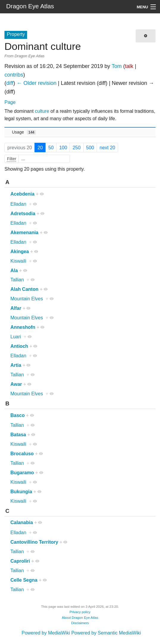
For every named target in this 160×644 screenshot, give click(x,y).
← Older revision (37, 83)
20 (40, 148)
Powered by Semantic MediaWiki (106, 633)
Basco (18, 415)
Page (10, 102)
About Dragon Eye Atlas (80, 618)
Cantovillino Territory (34, 542)
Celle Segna (24, 580)
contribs (14, 75)
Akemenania (24, 233)
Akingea (20, 252)
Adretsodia (23, 214)
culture (42, 111)
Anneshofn (23, 327)
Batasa (18, 435)
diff (10, 83)
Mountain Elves (27, 299)
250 (77, 148)
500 (90, 148)
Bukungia (21, 492)
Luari (16, 337)
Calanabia (22, 522)
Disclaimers (80, 623)
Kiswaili (18, 261)
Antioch (19, 346)
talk (129, 66)
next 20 (107, 148)
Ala (14, 271)
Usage (24, 132)
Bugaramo (22, 473)
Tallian (17, 280)
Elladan (18, 204)
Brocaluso (22, 454)
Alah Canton (24, 289)
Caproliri (20, 561)
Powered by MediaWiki (46, 633)
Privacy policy (80, 612)
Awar (16, 384)
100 (63, 148)
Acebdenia (22, 194)
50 (51, 148)
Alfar (16, 308)
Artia (16, 365)
